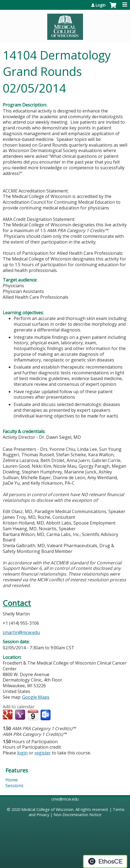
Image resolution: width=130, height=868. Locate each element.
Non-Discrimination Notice (77, 815)
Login (100, 5)
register (43, 753)
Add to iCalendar (33, 715)
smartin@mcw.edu (21, 632)
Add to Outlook (46, 715)
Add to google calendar (8, 715)
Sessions (14, 786)
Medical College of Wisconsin (47, 809)
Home (12, 780)
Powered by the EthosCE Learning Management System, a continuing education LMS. (105, 861)
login (22, 753)
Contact (17, 603)
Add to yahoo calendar (21, 715)
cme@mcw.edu (65, 799)
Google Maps (36, 697)
